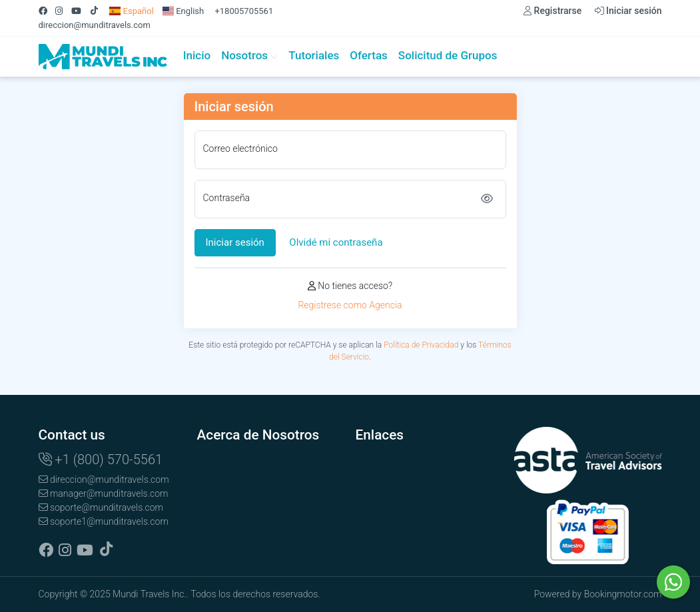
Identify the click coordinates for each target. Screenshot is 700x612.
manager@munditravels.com (104, 493)
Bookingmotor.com (623, 594)
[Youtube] (81, 11)
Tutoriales (314, 55)
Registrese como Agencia (350, 305)
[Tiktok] (99, 11)
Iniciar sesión (628, 11)
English (183, 11)
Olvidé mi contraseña (336, 242)
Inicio (197, 55)
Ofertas (369, 55)
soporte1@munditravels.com (104, 521)
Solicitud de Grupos (448, 55)
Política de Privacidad (421, 345)
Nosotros (249, 55)
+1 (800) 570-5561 (101, 459)
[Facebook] (47, 11)
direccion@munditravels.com (95, 25)
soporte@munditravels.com (101, 507)
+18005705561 (244, 11)
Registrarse (552, 11)
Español (132, 11)
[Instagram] (63, 11)
